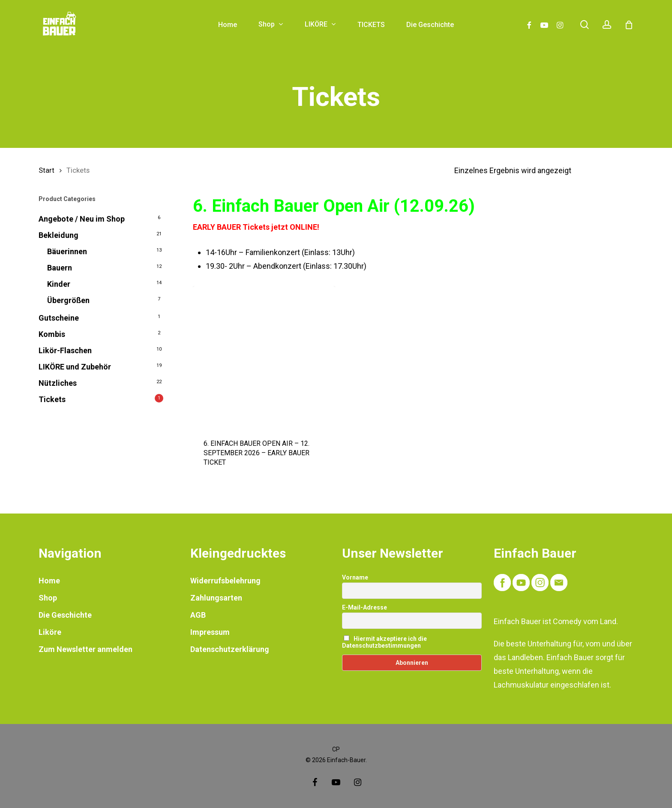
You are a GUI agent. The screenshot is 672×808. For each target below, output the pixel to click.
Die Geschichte (65, 615)
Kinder (59, 284)
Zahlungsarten (216, 598)
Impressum (210, 632)
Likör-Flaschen (65, 350)
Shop (48, 598)
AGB (198, 615)
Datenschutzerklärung (230, 649)
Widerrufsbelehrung (225, 581)
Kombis (52, 334)
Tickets (52, 399)
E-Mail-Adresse (364, 607)
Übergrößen (68, 300)
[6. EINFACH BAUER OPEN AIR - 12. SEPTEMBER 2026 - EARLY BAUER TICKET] (264, 357)
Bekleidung (58, 235)
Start (46, 170)
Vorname (355, 577)
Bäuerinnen (67, 251)
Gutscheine (59, 318)
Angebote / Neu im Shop (82, 219)
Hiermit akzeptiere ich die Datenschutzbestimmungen (384, 642)
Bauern (60, 268)
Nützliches (58, 383)
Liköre (50, 632)
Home (49, 581)
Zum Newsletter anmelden (85, 649)
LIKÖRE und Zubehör (75, 367)
